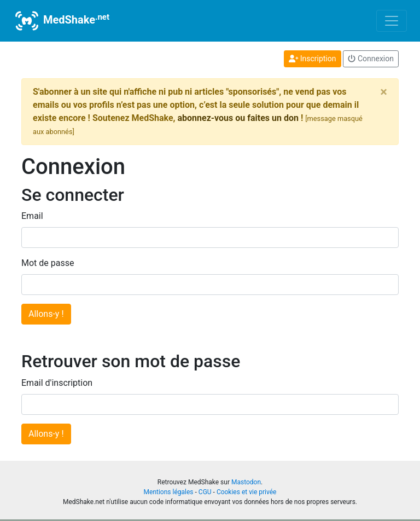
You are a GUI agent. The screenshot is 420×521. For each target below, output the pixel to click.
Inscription (313, 59)
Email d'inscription (57, 383)
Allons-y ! (46, 314)
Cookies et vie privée (247, 492)
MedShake (61, 21)
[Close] (384, 92)
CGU (205, 492)
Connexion (371, 59)
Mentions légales (169, 492)
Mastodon (246, 482)
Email (32, 216)
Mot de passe (48, 263)
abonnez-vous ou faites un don (238, 118)
